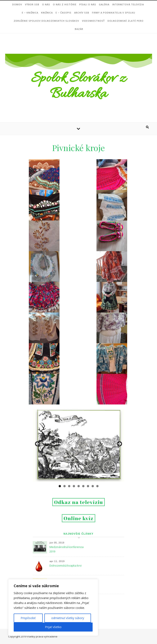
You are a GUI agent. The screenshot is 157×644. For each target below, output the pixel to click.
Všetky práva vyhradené (42, 636)
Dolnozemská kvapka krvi (66, 566)
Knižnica (47, 13)
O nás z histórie (65, 4)
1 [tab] (60, 486)
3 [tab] (69, 486)
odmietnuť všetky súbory (68, 618)
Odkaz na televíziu (78, 502)
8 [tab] (93, 486)
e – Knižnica (30, 13)
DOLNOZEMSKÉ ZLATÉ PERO (126, 21)
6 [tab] (83, 486)
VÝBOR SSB (32, 4)
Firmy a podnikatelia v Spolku (114, 13)
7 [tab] (88, 486)
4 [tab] (74, 486)
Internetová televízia (128, 4)
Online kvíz (79, 518)
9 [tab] (97, 486)
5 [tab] (79, 486)
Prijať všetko (53, 627)
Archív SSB (82, 13)
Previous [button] (38, 444)
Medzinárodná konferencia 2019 (67, 549)
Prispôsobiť (28, 618)
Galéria (104, 4)
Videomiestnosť (93, 21)
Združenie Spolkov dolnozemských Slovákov (46, 21)
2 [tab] (64, 486)
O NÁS (46, 4)
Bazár (79, 29)
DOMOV (17, 4)
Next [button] (119, 444)
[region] (53, 607)
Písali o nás (88, 4)
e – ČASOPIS (63, 13)
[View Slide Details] (78, 445)
